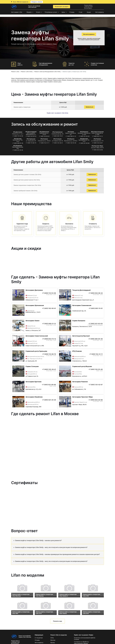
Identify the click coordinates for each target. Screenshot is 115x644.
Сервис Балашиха (79, 321)
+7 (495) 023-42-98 (97, 150)
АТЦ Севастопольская (97, 132)
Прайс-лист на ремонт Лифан (84, 635)
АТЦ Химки (71, 132)
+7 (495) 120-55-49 (71, 143)
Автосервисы (100, 12)
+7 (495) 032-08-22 (31, 136)
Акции (89, 12)
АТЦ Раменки (97, 139)
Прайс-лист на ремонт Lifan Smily (57, 113)
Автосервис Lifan (17, 12)
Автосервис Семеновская (82, 305)
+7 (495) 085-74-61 (57, 136)
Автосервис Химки (32, 321)
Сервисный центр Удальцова (36, 351)
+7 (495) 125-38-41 (57, 143)
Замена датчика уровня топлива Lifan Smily (27, 174)
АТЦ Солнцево (57, 139)
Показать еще (57, 621)
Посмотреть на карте (62, 7)
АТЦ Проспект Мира (97, 146)
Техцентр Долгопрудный (81, 290)
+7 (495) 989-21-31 (71, 136)
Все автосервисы (89, 34)
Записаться (89, 107)
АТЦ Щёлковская (44, 132)
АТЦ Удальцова (31, 139)
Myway (53, 643)
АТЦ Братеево (84, 139)
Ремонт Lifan (15, 72)
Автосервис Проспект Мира (82, 397)
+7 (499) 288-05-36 (18, 143)
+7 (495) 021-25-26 (18, 150)
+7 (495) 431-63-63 (84, 136)
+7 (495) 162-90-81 (44, 136)
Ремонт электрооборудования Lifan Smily (47, 72)
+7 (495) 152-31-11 (44, 143)
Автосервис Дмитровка (34, 290)
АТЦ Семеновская (57, 132)
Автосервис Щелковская (35, 305)
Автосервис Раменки (80, 382)
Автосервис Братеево (34, 382)
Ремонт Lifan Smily (27, 72)
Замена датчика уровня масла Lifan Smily (27, 180)
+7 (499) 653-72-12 (97, 136)
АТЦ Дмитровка (18, 132)
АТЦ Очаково (44, 139)
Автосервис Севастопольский (37, 336)
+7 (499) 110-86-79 (31, 143)
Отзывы (72, 12)
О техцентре (39, 638)
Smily (52, 638)
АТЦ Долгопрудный (31, 132)
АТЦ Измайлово (18, 146)
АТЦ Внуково (71, 139)
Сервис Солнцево (32, 366)
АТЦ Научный (18, 139)
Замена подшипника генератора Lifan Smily (27, 185)
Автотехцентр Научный (81, 336)
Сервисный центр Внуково (82, 366)
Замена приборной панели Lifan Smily (25, 191)
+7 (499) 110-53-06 (18, 136)
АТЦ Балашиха (84, 132)
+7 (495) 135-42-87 (97, 143)
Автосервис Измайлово (34, 397)
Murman (53, 640)
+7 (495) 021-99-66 (84, 143)
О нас (81, 12)
